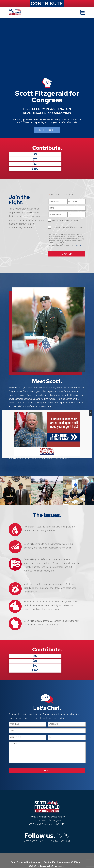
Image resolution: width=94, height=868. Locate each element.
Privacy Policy (77, 233)
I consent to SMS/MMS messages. (67, 215)
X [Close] (90, 413)
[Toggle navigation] (83, 12)
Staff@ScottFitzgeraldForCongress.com (47, 841)
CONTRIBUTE (47, 4)
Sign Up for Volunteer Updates (65, 208)
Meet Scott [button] (47, 130)
